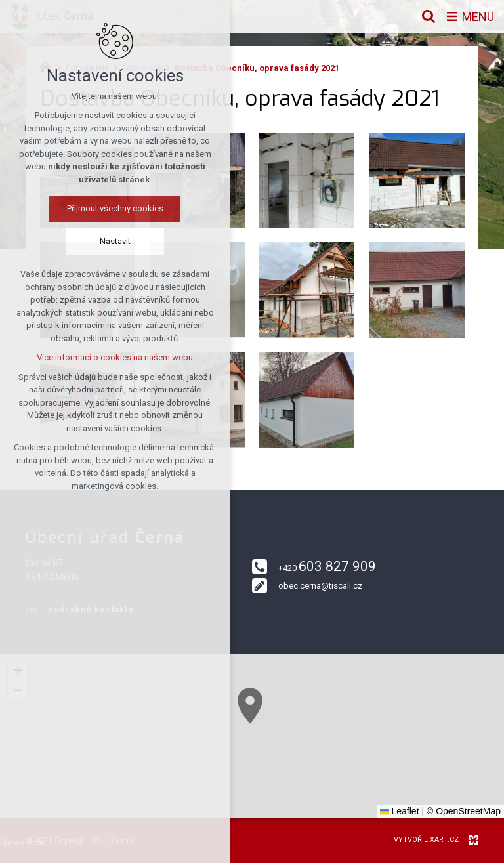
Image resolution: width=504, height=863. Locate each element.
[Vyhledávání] (429, 16)
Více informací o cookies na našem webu (111, 357)
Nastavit (111, 241)
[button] (320, 756)
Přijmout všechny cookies (111, 208)
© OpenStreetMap (464, 811)
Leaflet (400, 811)
